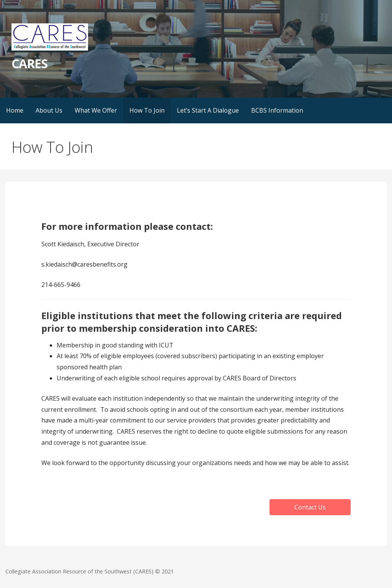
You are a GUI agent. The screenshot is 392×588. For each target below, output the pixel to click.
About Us (49, 110)
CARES (29, 63)
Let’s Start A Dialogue (208, 110)
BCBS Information (277, 110)
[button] (310, 507)
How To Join (147, 110)
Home (15, 110)
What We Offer (96, 110)
